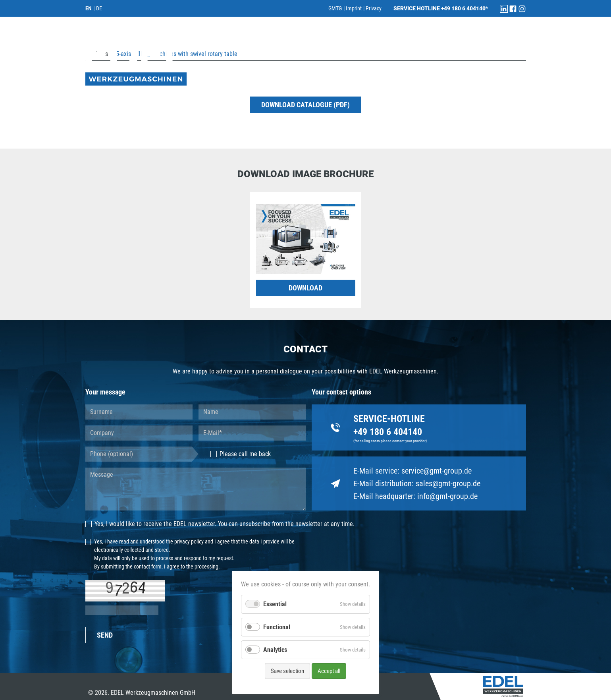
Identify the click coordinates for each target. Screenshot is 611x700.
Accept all (329, 671)
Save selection (287, 671)
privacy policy (189, 541)
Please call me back (241, 454)
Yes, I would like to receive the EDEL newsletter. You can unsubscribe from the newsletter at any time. (220, 524)
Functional (277, 627)
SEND (105, 635)
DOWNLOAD (305, 288)
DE (99, 8)
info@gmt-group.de (447, 496)
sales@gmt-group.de (448, 483)
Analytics (275, 650)
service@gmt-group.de (437, 471)
